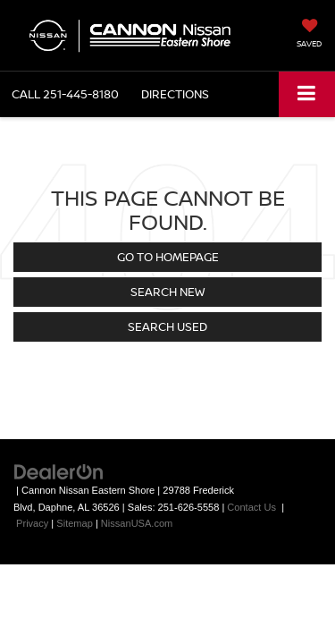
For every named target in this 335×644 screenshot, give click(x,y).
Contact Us (251, 507)
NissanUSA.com (137, 523)
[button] (65, 94)
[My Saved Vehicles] (309, 35)
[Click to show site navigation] (307, 94)
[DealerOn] (59, 472)
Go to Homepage (168, 257)
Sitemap (75, 523)
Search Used (167, 326)
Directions (175, 94)
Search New (167, 292)
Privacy (32, 523)
